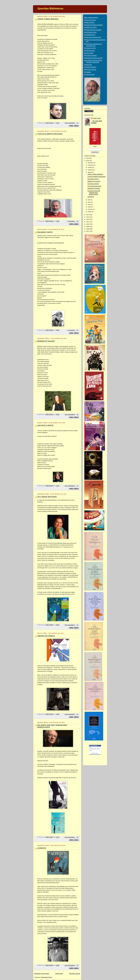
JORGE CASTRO (91, 48)
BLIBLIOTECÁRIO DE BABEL (94, 25)
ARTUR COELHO (91, 20)
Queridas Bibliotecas (50, 8)
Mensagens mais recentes (42, 974)
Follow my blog (95, 753)
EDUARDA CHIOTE (45, 232)
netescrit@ (89, 65)
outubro (90, 167)
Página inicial (59, 974)
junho (89, 202)
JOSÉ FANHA (97, 118)
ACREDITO (42, 848)
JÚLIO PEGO (90, 53)
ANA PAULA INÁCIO (45, 426)
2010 (88, 224)
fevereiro (90, 209)
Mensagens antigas (75, 974)
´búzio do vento (90, 75)
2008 (88, 229)
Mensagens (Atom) (47, 977)
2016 (88, 158)
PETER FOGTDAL (91, 70)
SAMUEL (88, 72)
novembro (91, 165)
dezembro (91, 163)
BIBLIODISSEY (90, 23)
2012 (88, 219)
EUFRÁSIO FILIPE (91, 32)
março (90, 207)
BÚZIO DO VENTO (91, 27)
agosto (90, 172)
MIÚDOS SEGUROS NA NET (94, 58)
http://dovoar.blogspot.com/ (93, 37)
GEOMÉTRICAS (91, 35)
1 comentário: (71, 221)
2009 (88, 227)
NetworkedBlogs (93, 746)
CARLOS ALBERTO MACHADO (50, 134)
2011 (88, 222)
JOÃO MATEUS (90, 51)
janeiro (90, 212)
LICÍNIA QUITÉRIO (91, 56)
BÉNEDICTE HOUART (46, 341)
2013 (88, 217)
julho (89, 200)
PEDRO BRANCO (91, 67)
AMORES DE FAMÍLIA (46, 636)
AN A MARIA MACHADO (47, 497)
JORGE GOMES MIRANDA (48, 19)
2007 (88, 231)
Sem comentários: (70, 123)
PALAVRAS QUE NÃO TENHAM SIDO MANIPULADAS (94, 193)
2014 (88, 215)
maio (89, 205)
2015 (88, 161)
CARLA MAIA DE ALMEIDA (94, 30)
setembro (91, 170)
